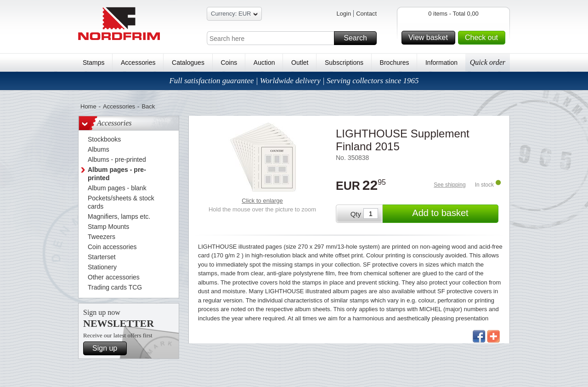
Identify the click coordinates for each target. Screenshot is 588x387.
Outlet (300, 63)
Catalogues (188, 63)
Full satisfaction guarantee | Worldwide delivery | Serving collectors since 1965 (294, 81)
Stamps (93, 63)
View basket (430, 38)
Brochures (395, 63)
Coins (229, 63)
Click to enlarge (262, 201)
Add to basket (454, 214)
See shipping (449, 185)
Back (148, 106)
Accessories (138, 63)
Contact (366, 14)
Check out (484, 38)
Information (441, 63)
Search (359, 38)
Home (88, 106)
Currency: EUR (234, 15)
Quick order (488, 62)
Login (344, 14)
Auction (264, 63)
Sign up (108, 348)
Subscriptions (344, 63)
